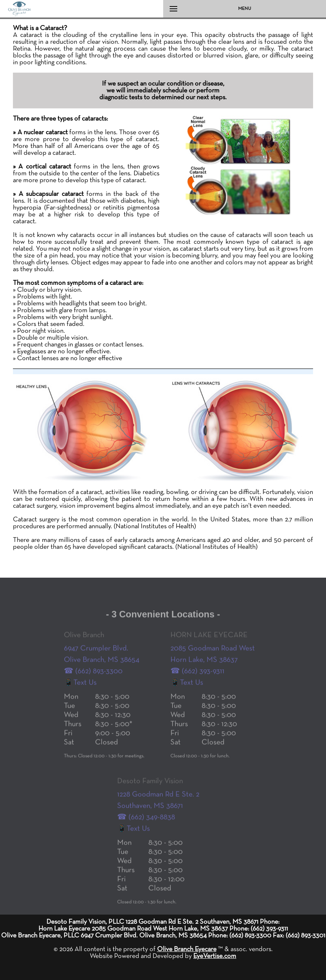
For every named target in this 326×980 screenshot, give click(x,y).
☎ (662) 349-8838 (146, 825)
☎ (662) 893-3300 (93, 679)
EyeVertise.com (215, 956)
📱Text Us (80, 691)
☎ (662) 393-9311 (197, 679)
